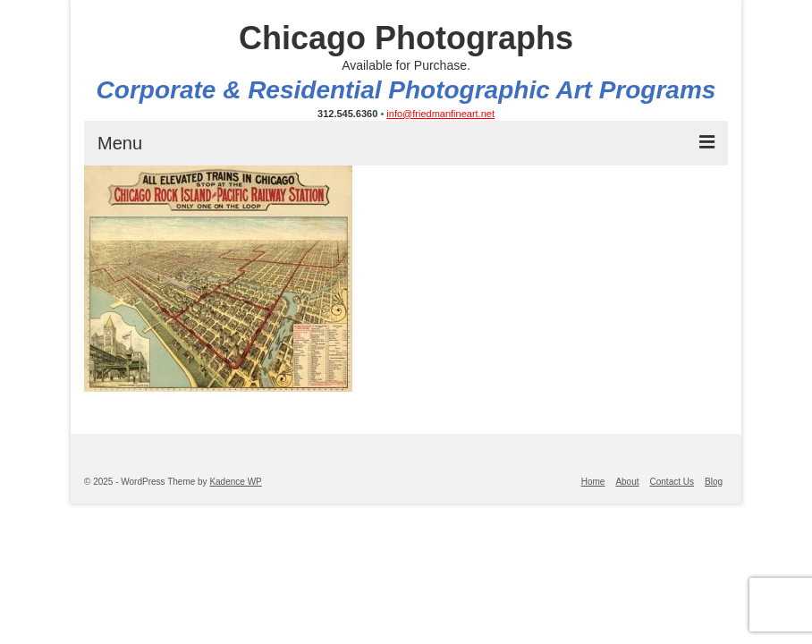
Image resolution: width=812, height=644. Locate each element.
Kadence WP (235, 482)
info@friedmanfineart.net (440, 114)
